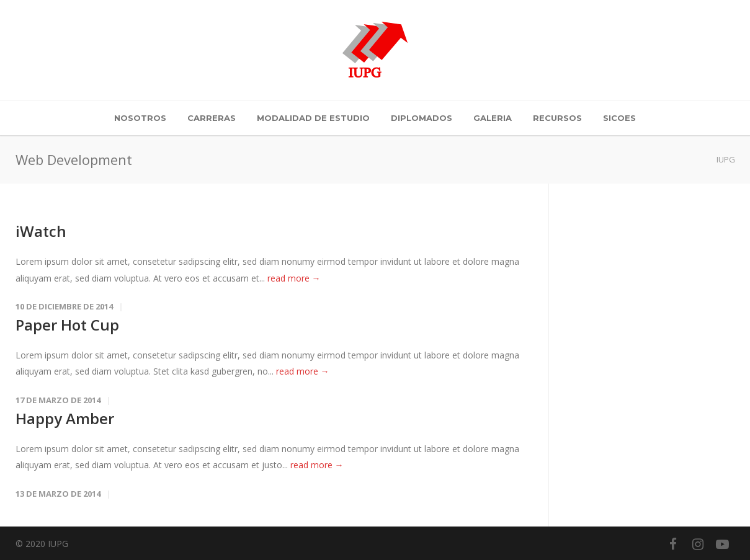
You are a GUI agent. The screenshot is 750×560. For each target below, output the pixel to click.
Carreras (212, 118)
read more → (294, 278)
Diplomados (422, 118)
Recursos (557, 118)
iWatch (41, 231)
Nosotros (140, 118)
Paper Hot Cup (67, 325)
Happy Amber (65, 418)
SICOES (619, 118)
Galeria (493, 118)
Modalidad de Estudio (313, 118)
